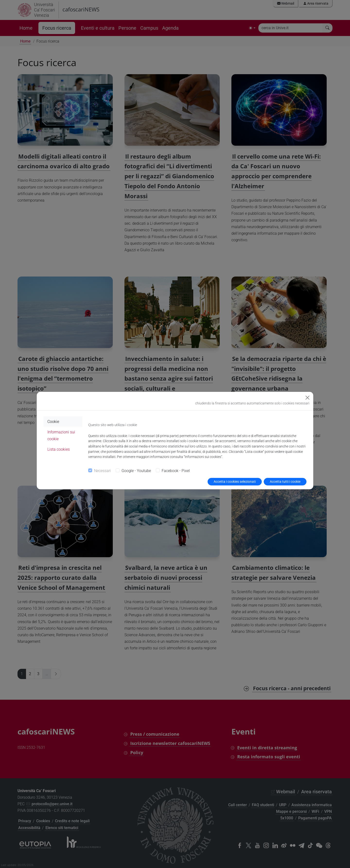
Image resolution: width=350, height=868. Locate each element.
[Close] (307, 398)
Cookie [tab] (53, 422)
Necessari (102, 471)
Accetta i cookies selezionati (235, 482)
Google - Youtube (136, 471)
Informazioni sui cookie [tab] (61, 435)
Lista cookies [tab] (59, 449)
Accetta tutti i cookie (285, 482)
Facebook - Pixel (176, 471)
